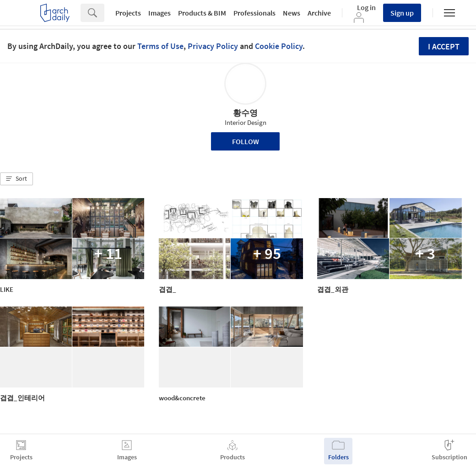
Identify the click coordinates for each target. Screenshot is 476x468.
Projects (128, 13)
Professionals (254, 13)
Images (160, 13)
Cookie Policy (279, 46)
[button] (16, 179)
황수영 (245, 113)
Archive (319, 13)
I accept (444, 46)
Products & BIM (202, 13)
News (292, 13)
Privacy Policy (213, 46)
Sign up (402, 13)
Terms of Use (160, 46)
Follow (246, 141)
